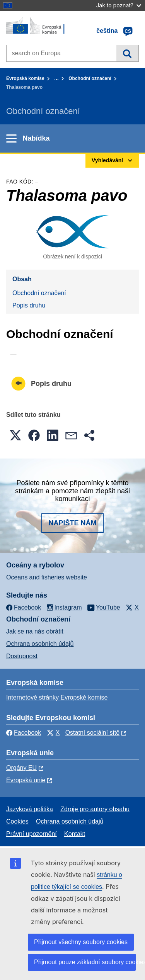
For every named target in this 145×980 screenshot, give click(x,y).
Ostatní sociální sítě (93, 733)
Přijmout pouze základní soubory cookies (85, 962)
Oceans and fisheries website (47, 577)
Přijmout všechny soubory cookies (81, 942)
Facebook (24, 733)
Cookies (17, 821)
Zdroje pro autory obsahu (95, 809)
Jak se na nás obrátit (35, 631)
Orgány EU (21, 768)
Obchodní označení (90, 78)
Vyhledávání (127, 53)
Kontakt (75, 834)
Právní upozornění (32, 834)
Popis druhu (29, 305)
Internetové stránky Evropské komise (57, 697)
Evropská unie (26, 780)
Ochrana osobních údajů (40, 644)
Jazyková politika (30, 809)
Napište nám (72, 523)
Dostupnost (22, 656)
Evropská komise (25, 78)
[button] (15, 435)
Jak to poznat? (119, 5)
